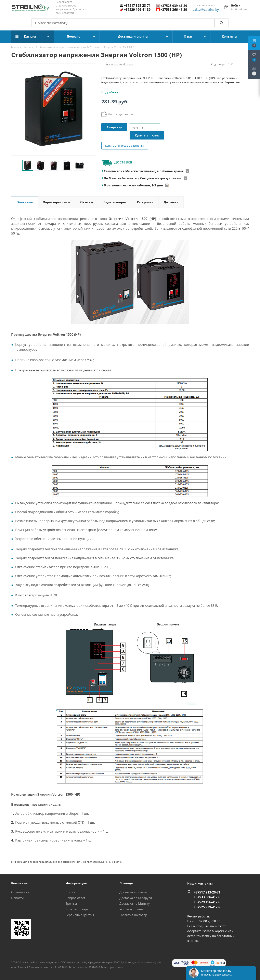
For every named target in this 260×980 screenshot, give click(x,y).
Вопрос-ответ (75, 898)
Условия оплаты (132, 909)
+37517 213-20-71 (207, 892)
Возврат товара (77, 909)
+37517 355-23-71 (137, 5)
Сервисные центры (80, 915)
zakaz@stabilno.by (206, 10)
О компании (20, 892)
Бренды (71, 903)
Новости (17, 898)
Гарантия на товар (133, 915)
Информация (76, 883)
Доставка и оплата (133, 892)
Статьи (70, 892)
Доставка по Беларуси (136, 898)
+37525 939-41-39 (174, 6)
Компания (19, 883)
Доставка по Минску (135, 903)
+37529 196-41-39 (137, 10)
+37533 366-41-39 (174, 10)
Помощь (126, 883)
